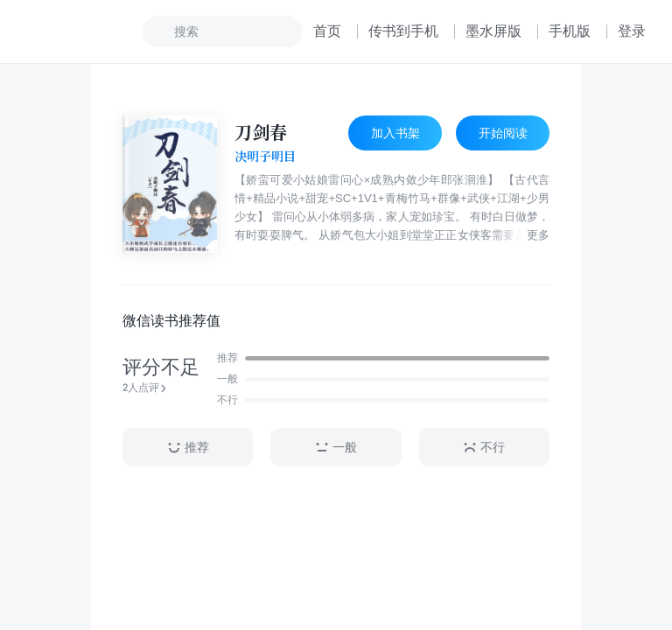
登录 (632, 31)
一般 (336, 448)
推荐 (188, 448)
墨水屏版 (493, 31)
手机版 (570, 31)
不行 (484, 448)
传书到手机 (403, 31)
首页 (327, 31)
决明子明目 (265, 157)
